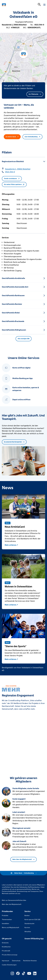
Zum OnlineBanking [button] (32, 137)
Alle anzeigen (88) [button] (24, 339)
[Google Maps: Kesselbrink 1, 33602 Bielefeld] (18, 169)
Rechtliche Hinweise (30, 961)
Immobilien (5, 924)
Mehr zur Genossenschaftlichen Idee (14, 900)
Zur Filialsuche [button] (35, 94)
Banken (27, 916)
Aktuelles (28, 932)
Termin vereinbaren (12, 179)
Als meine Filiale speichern (14, 184)
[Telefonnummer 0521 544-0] (10, 172)
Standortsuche (29, 924)
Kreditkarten (6, 947)
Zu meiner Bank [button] (12, 137)
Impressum (6, 961)
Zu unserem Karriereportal (14, 442)
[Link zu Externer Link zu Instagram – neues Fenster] (12, 973)
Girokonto (5, 943)
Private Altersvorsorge (10, 955)
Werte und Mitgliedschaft (10, 928)
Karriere (27, 928)
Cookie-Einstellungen (9, 965)
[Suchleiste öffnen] (39, 4)
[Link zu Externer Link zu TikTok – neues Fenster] (24, 973)
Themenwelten (7, 920)
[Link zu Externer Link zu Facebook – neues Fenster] (18, 973)
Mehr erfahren (11, 545)
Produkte (5, 916)
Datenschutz (16, 961)
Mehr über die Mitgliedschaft (23, 859)
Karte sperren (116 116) (32, 920)
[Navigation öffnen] (44, 5)
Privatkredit (6, 951)
